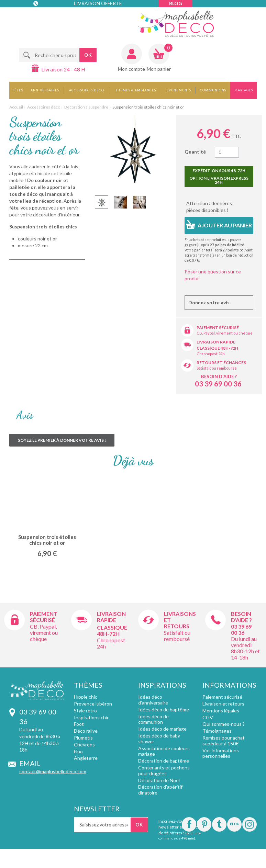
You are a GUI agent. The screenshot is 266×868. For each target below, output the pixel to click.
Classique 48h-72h (217, 348)
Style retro (85, 711)
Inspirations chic (92, 717)
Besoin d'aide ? (219, 376)
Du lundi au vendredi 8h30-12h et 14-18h (245, 648)
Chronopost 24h (211, 354)
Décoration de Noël (159, 780)
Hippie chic (86, 697)
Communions (213, 90)
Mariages (244, 90)
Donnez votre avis (209, 302)
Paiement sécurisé (218, 328)
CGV (208, 717)
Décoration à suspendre (86, 107)
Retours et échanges (221, 363)
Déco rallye (86, 731)
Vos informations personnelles (221, 753)
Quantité (195, 152)
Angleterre (86, 758)
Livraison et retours (223, 704)
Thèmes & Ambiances (136, 90)
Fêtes (18, 90)
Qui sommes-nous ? (224, 724)
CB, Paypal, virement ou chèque (225, 333)
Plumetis (83, 738)
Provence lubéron (93, 704)
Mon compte (131, 69)
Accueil (16, 107)
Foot (79, 724)
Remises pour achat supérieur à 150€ (224, 741)
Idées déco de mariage (162, 729)
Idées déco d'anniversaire (153, 700)
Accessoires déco (87, 90)
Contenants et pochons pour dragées (164, 770)
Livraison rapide (216, 342)
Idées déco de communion (153, 719)
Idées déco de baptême (164, 709)
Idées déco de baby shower (159, 739)
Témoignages (217, 731)
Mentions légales (221, 711)
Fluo (78, 751)
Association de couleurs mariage (164, 751)
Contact (48, 17)
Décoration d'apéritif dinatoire (160, 790)
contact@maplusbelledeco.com (53, 771)
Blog (176, 3)
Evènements (179, 90)
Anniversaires (45, 90)
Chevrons (84, 745)
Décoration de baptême (164, 761)
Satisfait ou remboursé (217, 368)
